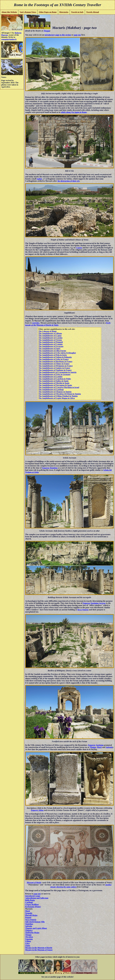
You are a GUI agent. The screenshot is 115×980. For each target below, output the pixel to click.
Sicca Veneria (83, 610)
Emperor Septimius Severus (94, 603)
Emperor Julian (37, 810)
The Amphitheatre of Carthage (51, 390)
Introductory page (33, 896)
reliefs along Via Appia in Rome (74, 112)
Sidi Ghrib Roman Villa (35, 922)
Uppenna (29, 939)
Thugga (47, 31)
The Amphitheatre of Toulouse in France (55, 370)
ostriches (36, 323)
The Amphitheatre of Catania (50, 344)
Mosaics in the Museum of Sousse (39, 950)
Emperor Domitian (50, 468)
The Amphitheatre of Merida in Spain (54, 383)
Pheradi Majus (31, 915)
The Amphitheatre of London (50, 377)
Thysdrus (29, 937)
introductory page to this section (58, 35)
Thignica (29, 930)
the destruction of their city (69, 181)
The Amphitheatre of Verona (50, 340)
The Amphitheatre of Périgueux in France (56, 366)
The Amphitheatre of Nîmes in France (54, 364)
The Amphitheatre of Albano (50, 333)
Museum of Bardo (34, 883)
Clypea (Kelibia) (32, 904)
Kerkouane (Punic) (33, 907)
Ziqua (28, 946)
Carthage (29, 902)
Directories (64, 12)
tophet (39, 179)
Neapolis (29, 913)
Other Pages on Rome (48, 12)
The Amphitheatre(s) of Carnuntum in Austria (57, 372)
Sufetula (109, 747)
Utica (27, 943)
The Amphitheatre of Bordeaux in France (55, 361)
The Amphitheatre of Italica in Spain (53, 381)
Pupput (28, 917)
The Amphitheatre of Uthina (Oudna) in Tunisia (58, 396)
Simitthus (29, 924)
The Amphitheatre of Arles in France (54, 359)
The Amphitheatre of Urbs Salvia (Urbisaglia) (57, 353)
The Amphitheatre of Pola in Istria (53, 355)
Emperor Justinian (96, 745)
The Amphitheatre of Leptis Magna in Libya (57, 398)
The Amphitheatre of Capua (50, 336)
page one (77, 35)
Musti (99, 747)
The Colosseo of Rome (48, 331)
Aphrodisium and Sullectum (37, 898)
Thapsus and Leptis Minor (36, 928)
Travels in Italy (77, 12)
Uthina (28, 941)
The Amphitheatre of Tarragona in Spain (55, 385)
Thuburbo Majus (32, 933)
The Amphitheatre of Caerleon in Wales (55, 379)
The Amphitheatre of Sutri (49, 349)
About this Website (9, 12)
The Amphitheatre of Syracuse (51, 346)
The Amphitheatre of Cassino (50, 338)
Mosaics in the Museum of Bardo (39, 948)
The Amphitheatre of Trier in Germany (55, 374)
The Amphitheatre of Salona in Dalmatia (55, 357)
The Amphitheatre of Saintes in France (54, 368)
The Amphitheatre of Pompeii (51, 342)
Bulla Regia (30, 900)
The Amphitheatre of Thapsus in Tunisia (55, 392)
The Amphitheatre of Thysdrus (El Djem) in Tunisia (60, 394)
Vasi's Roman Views (28, 12)
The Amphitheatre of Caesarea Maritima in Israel (59, 387)
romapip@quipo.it (9, 39)
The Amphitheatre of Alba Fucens (52, 351)
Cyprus (79, 248)
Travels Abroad (93, 12)
